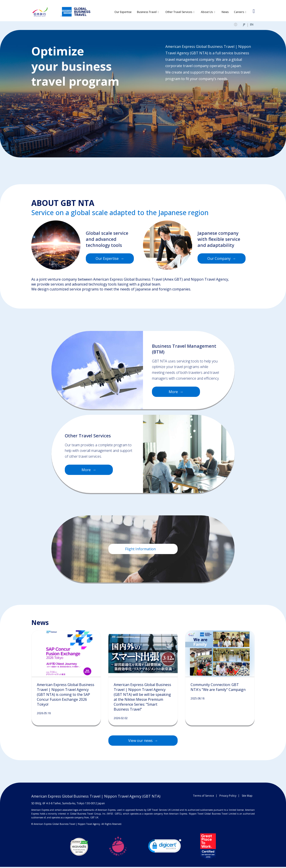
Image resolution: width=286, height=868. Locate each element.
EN (252, 26)
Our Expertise (123, 12)
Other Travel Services (179, 12)
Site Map (247, 797)
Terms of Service (204, 797)
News (225, 12)
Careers (239, 12)
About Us (207, 12)
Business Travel (147, 12)
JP (244, 26)
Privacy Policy (228, 797)
